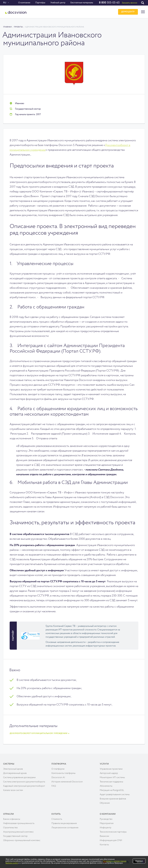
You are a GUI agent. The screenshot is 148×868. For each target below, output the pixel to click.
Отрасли (8, 813)
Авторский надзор (109, 772)
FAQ (54, 785)
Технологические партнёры (113, 830)
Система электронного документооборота (24, 780)
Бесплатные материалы (82, 3)
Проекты (18, 27)
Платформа (59, 763)
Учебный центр (58, 3)
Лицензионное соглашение (65, 826)
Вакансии (104, 835)
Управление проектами (111, 768)
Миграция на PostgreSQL (112, 789)
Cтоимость (57, 818)
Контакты (104, 843)
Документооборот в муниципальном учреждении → (39, 732)
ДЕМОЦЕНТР (127, 12)
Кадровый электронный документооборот (24, 785)
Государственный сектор (15, 835)
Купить (56, 813)
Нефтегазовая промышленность (19, 822)
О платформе (58, 768)
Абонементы (106, 785)
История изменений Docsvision (67, 780)
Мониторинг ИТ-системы (112, 776)
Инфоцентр (105, 826)
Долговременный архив (15, 772)
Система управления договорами (19, 776)
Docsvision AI (58, 776)
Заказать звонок (129, 3)
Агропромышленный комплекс (18, 830)
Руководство (106, 818)
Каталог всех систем (13, 789)
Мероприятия (107, 822)
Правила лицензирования (64, 822)
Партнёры (40, 3)
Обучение (105, 802)
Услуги (104, 763)
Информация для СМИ (111, 839)
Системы (9, 763)
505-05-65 (109, 3)
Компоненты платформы (63, 772)
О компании (24, 3)
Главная (7, 27)
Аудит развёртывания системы (115, 793)
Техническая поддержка (111, 780)
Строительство (10, 826)
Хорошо (139, 861)
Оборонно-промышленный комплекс (22, 839)
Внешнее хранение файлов (113, 797)
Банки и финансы (12, 818)
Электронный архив (13, 768)
